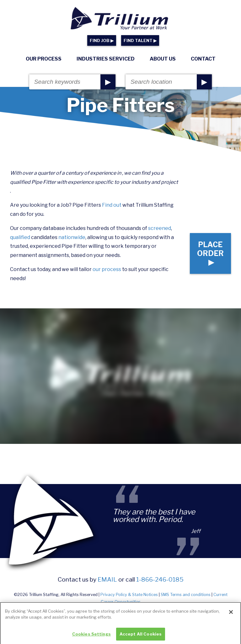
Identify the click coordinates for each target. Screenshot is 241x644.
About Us (163, 59)
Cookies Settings (91, 637)
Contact (203, 59)
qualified (20, 237)
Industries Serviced (106, 59)
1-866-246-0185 (160, 579)
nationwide (72, 237)
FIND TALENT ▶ (140, 41)
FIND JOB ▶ (102, 41)
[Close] (231, 615)
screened (160, 228)
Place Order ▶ (210, 253)
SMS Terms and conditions (186, 595)
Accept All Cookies (141, 637)
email (107, 579)
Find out (112, 205)
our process (107, 269)
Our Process (44, 59)
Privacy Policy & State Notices (129, 595)
